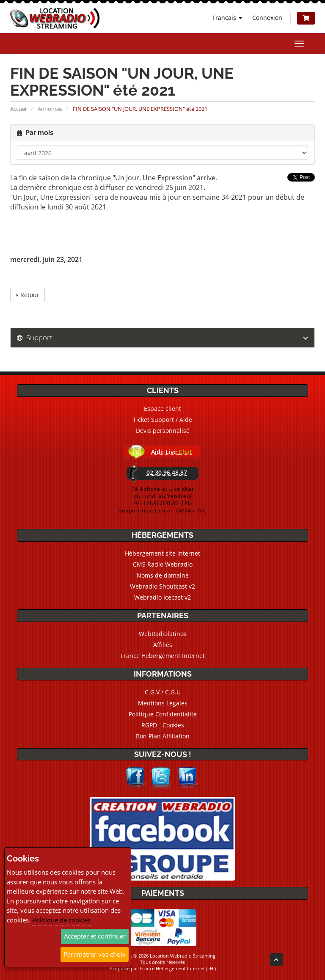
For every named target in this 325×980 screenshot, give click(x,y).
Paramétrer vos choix (95, 954)
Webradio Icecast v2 (162, 597)
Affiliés (163, 645)
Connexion (267, 18)
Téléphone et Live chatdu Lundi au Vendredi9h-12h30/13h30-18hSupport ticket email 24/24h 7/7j (163, 500)
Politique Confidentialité (163, 714)
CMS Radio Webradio (163, 564)
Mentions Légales (163, 703)
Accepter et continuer (95, 936)
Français (227, 18)
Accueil (19, 109)
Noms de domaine (163, 575)
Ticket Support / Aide (162, 420)
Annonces (50, 109)
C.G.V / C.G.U (163, 692)
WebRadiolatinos (163, 634)
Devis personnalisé (163, 431)
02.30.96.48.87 (167, 472)
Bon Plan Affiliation (163, 736)
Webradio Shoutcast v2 (162, 586)
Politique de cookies (61, 920)
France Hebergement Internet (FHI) (178, 968)
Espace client (162, 409)
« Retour (28, 295)
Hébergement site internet (162, 553)
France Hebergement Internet (163, 656)
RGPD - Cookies (163, 725)
